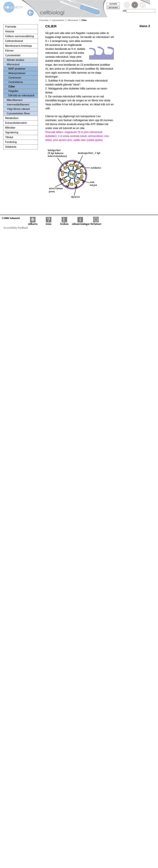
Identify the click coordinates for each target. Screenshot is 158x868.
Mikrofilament (15, 100)
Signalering (12, 132)
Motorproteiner (17, 73)
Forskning (11, 142)
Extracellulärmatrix (16, 123)
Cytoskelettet (59, 20)
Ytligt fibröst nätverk (18, 109)
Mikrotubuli (74, 20)
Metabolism (12, 118)
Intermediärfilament (18, 105)
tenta (49, 223)
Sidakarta (11, 147)
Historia (10, 31)
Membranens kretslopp (19, 46)
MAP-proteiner (17, 69)
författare (96, 223)
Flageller (13, 91)
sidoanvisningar (81, 223)
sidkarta (33, 223)
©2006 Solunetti (11, 218)
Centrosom (15, 78)
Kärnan (9, 51)
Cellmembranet (14, 41)
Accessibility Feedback (16, 228)
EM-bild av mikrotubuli (21, 95)
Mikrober (10, 128)
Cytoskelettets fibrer (18, 113)
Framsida (45, 20)
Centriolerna (16, 82)
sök (124, 11)
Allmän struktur (16, 60)
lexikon (64, 223)
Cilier (12, 87)
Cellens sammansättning (20, 36)
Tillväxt (9, 137)
